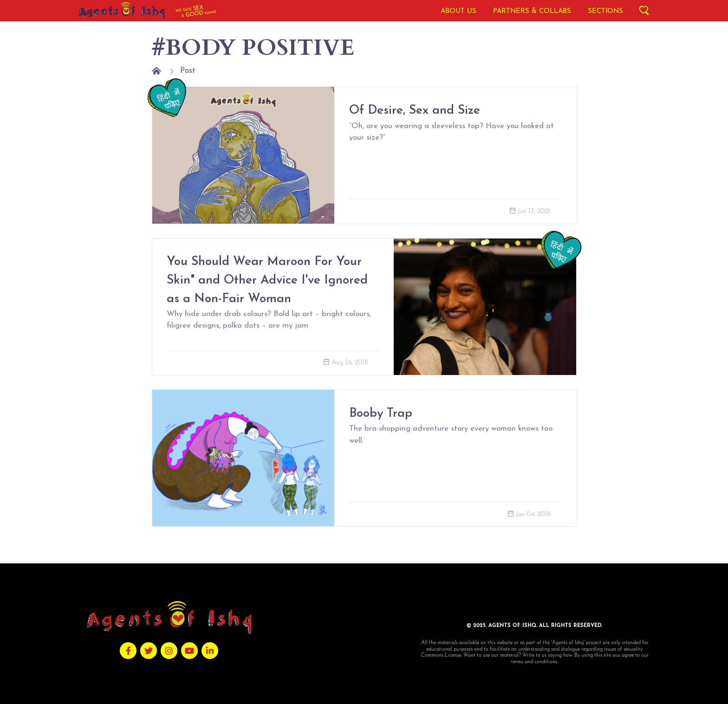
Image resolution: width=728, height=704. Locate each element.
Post (188, 71)
